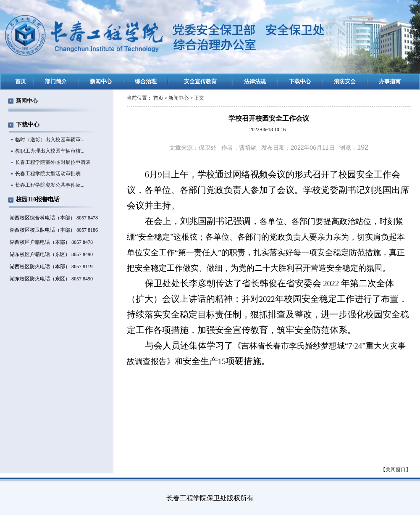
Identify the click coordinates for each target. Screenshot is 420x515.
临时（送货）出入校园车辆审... (50, 140)
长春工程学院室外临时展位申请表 (53, 162)
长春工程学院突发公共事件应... (50, 185)
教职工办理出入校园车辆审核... (50, 151)
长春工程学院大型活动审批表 (48, 174)
